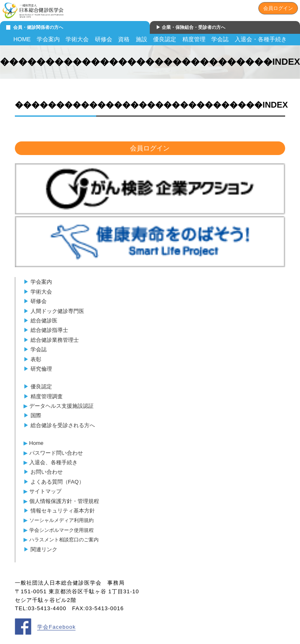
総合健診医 (44, 321)
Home (37, 443)
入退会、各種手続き (53, 462)
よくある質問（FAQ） (57, 482)
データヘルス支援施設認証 (61, 406)
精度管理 (194, 39)
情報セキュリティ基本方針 (63, 511)
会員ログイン (278, 8)
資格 (124, 39)
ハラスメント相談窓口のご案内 (64, 539)
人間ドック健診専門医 (57, 311)
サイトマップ (45, 491)
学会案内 (48, 39)
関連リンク (44, 549)
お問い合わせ (47, 472)
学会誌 (220, 39)
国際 (36, 415)
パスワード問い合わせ (56, 453)
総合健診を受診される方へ (63, 425)
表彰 (36, 359)
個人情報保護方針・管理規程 (64, 501)
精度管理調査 (47, 396)
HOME (22, 39)
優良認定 (165, 39)
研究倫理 (41, 369)
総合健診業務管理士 (55, 340)
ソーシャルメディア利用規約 (61, 520)
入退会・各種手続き (261, 39)
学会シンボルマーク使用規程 (61, 530)
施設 (142, 39)
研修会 (104, 39)
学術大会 (77, 39)
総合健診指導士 (49, 330)
